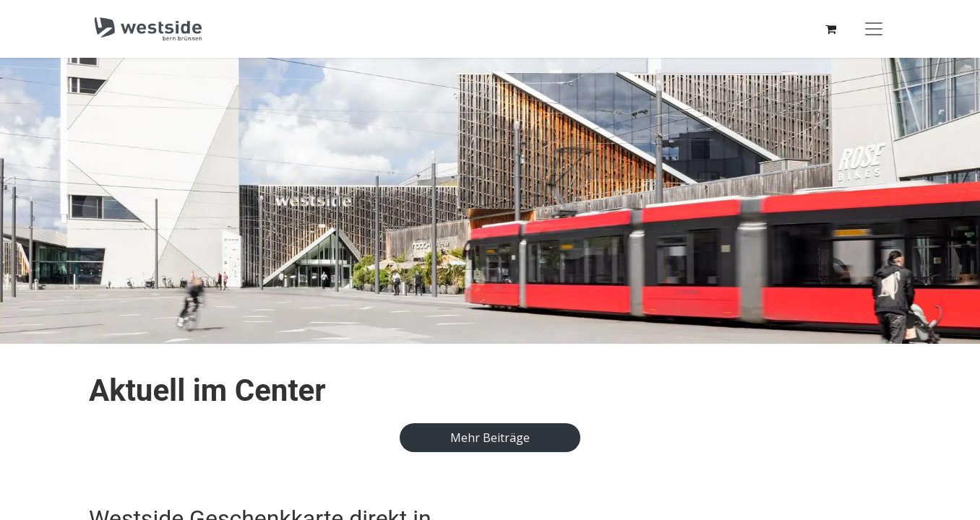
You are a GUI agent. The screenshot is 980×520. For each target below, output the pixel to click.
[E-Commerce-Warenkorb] (830, 29)
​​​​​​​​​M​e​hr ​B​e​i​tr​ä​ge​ (490, 438)
